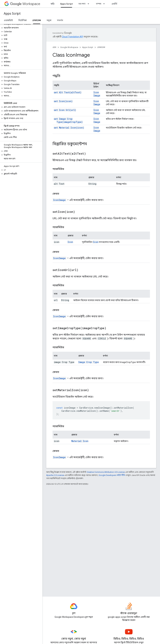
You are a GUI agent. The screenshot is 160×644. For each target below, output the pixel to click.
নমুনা (49, 20)
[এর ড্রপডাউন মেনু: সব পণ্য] (89, 4)
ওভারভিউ (8, 20)
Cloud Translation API (73, 37)
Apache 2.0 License (55, 475)
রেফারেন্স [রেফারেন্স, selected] (37, 20)
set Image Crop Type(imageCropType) (68, 120)
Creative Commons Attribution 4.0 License (106, 472)
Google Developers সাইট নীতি (112, 475)
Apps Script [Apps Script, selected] (66, 4)
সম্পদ (99, 4)
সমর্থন (60, 20)
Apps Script (12, 14)
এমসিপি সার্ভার (118, 4)
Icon (70, 242)
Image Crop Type (89, 362)
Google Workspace (69, 47)
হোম (54, 47)
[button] (21, 28)
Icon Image (97, 94)
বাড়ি (53, 4)
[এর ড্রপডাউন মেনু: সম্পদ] (105, 4)
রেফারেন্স (101, 47)
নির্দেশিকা (23, 20)
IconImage (59, 200)
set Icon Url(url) (65, 110)
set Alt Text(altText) (68, 92)
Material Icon (80, 441)
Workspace (25, 4)
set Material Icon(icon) (69, 128)
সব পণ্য (82, 4)
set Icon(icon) (63, 101)
